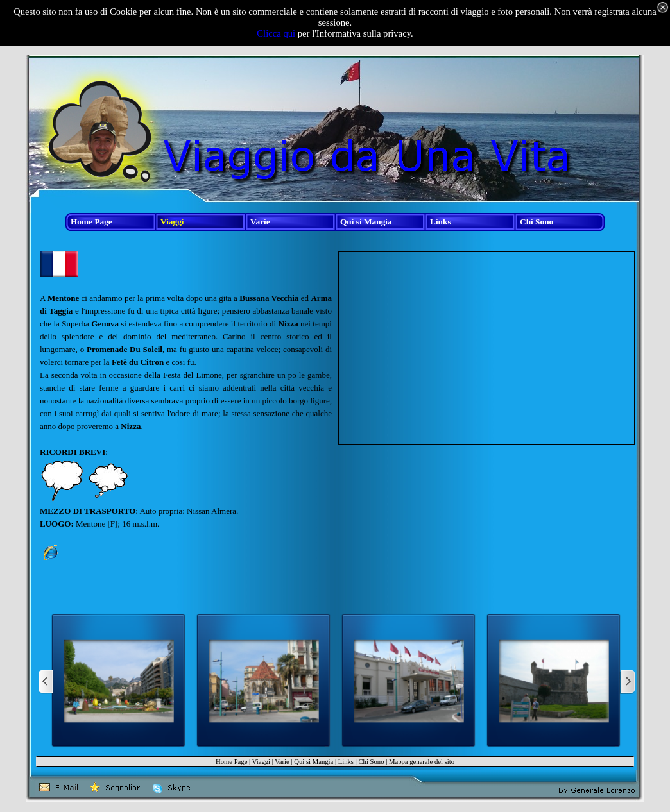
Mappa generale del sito (422, 762)
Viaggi (261, 762)
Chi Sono (371, 762)
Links (346, 762)
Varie (282, 762)
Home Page (231, 762)
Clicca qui (276, 33)
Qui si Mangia (314, 762)
